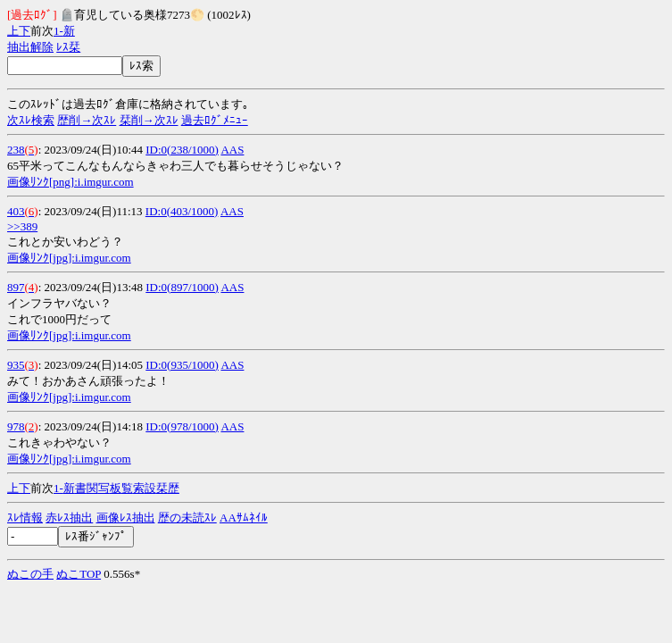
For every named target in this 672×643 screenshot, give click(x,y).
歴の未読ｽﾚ (187, 518)
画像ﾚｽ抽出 (126, 518)
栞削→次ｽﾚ (149, 120)
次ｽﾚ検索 (31, 120)
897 (16, 287)
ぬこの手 (30, 574)
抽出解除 (30, 47)
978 (16, 426)
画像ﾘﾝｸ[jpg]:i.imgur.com (69, 258)
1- (58, 31)
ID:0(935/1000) (182, 365)
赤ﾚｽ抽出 (69, 518)
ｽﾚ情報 (25, 518)
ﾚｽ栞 (68, 47)
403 (16, 211)
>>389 (22, 226)
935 (16, 365)
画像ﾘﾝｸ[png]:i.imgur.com (71, 182)
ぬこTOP (79, 574)
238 (16, 150)
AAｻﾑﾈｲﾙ (244, 518)
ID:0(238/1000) (182, 150)
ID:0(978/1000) (182, 426)
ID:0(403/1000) (182, 211)
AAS (232, 150)
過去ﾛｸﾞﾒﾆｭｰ (215, 120)
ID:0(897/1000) (182, 287)
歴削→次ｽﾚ (87, 120)
